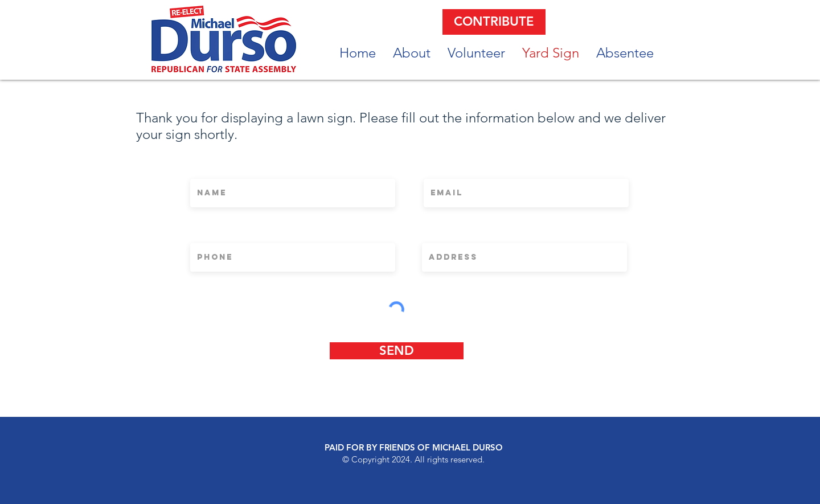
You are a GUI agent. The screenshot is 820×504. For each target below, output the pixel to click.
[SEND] (397, 351)
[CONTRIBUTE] (494, 22)
